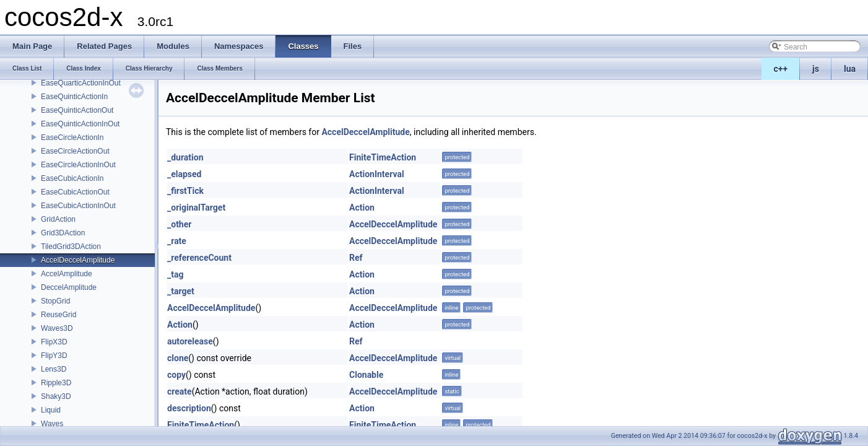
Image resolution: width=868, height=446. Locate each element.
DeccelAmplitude (69, 287)
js (816, 69)
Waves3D (57, 328)
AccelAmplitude (67, 274)
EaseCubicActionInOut (78, 206)
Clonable (366, 375)
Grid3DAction (63, 233)
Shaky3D (56, 396)
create (180, 391)
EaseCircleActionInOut (78, 165)
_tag (175, 274)
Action (362, 208)
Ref (356, 258)
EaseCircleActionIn (72, 138)
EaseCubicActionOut (75, 192)
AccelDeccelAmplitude (78, 260)
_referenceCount (199, 258)
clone (178, 358)
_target (181, 291)
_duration (185, 157)
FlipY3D (54, 356)
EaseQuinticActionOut (77, 110)
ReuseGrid (59, 315)
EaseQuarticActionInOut (81, 83)
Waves (52, 424)
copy (176, 375)
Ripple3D (56, 383)
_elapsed (184, 174)
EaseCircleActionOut (75, 151)
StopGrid (55, 301)
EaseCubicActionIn (72, 178)
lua (850, 69)
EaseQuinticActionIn (74, 97)
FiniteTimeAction (383, 157)
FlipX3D (54, 342)
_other (179, 224)
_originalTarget (196, 208)
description (189, 408)
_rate (177, 241)
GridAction (58, 219)
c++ (781, 69)
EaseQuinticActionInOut (80, 124)
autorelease (190, 341)
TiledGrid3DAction (71, 247)
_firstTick (185, 191)
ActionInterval (377, 174)
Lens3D (54, 369)
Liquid (51, 410)
